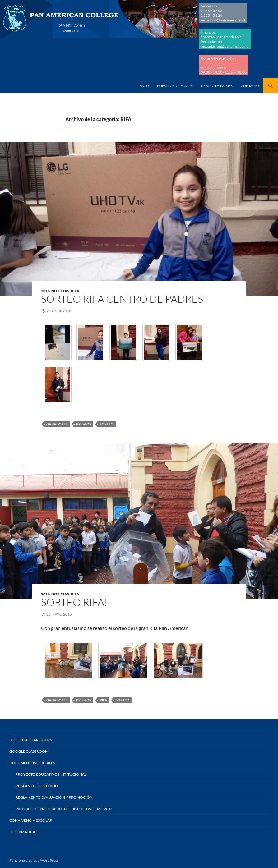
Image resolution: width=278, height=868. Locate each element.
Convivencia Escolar (31, 820)
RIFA (75, 291)
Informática (22, 832)
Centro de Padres (217, 86)
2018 (45, 291)
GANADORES (57, 424)
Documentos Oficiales (32, 763)
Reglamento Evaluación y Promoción (54, 797)
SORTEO (107, 424)
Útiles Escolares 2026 (31, 740)
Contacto (250, 86)
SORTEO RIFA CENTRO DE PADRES (122, 299)
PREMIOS (84, 424)
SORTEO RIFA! (74, 602)
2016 (45, 594)
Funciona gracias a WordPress (34, 860)
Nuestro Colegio (173, 86)
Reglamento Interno (37, 786)
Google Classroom (29, 751)
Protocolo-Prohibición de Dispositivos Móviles (64, 809)
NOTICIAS (60, 291)
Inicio (144, 86)
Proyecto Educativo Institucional (51, 774)
